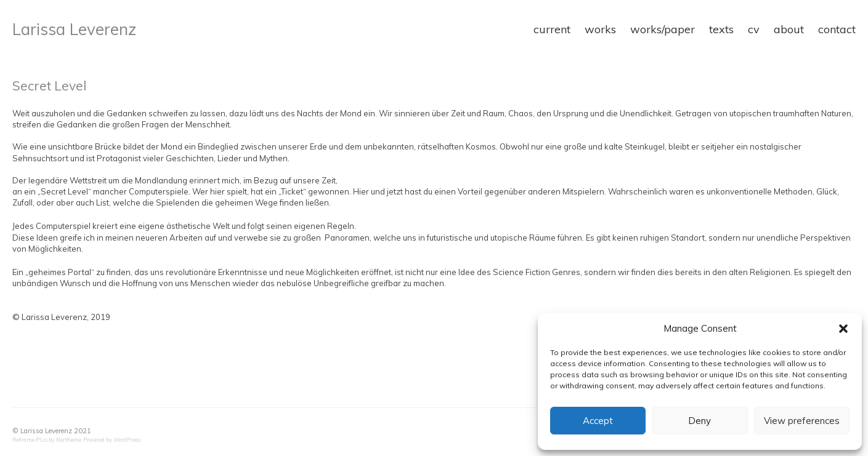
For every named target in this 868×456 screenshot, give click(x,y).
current (552, 29)
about (789, 29)
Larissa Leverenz (74, 29)
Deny (700, 421)
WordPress (127, 440)
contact (837, 29)
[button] (843, 329)
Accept (598, 421)
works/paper (663, 29)
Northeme (69, 440)
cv (754, 29)
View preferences (802, 421)
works (600, 29)
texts (721, 29)
